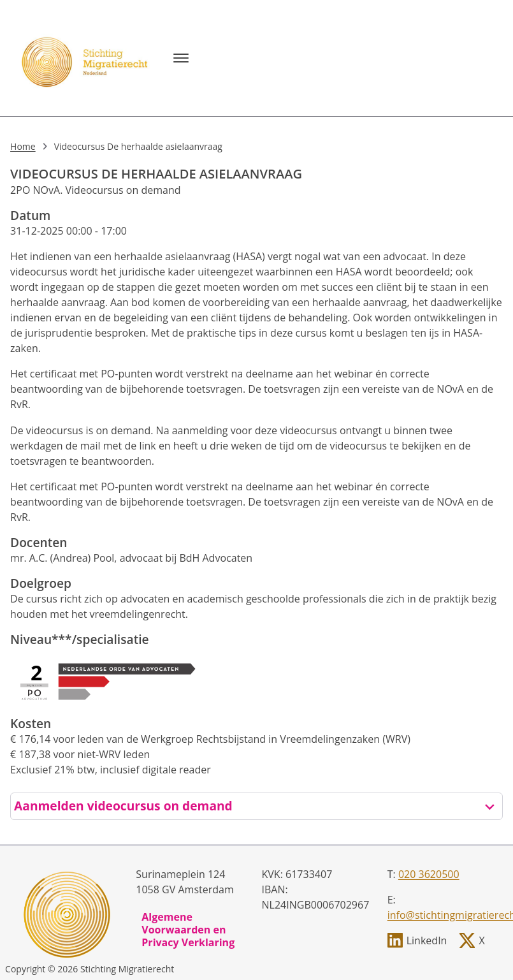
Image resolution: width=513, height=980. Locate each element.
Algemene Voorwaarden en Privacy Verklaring (188, 930)
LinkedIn (427, 940)
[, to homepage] (87, 58)
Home (23, 146)
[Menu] (181, 58)
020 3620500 (429, 874)
